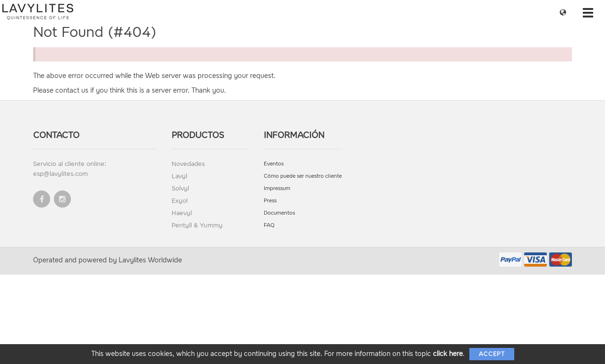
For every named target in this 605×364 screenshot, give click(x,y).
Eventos (274, 164)
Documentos (279, 213)
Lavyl (179, 176)
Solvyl (180, 188)
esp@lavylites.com (60, 174)
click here (448, 354)
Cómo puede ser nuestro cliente (303, 176)
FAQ (269, 225)
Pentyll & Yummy (197, 225)
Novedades (188, 164)
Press (270, 201)
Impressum (277, 188)
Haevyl (182, 213)
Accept (492, 354)
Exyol (180, 201)
